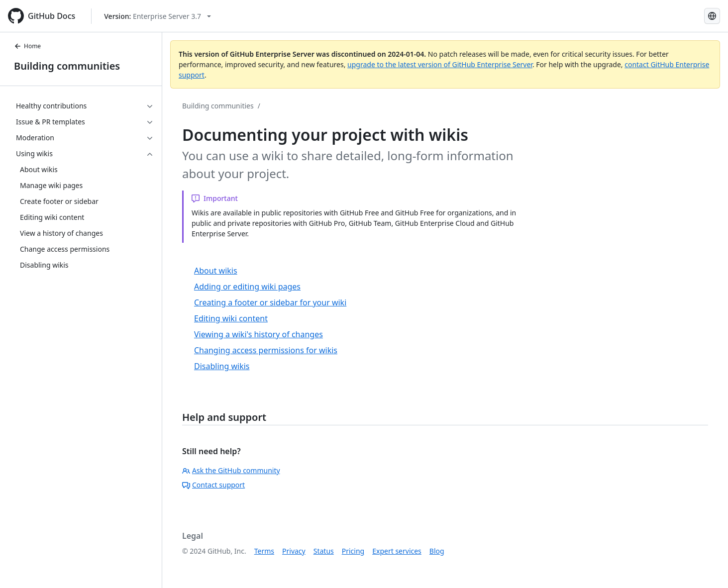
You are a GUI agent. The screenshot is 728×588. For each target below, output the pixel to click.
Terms (264, 551)
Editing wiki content (231, 318)
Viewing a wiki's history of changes (259, 334)
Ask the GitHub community (231, 470)
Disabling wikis (222, 366)
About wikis (216, 271)
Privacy (294, 551)
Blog (437, 551)
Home (27, 46)
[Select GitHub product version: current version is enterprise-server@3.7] (157, 16)
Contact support (213, 485)
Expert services (397, 551)
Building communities (67, 66)
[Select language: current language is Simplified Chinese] (712, 16)
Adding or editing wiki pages (247, 287)
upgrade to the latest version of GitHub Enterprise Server (440, 64)
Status (324, 551)
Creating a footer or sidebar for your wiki (270, 302)
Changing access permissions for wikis (266, 350)
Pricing (353, 551)
